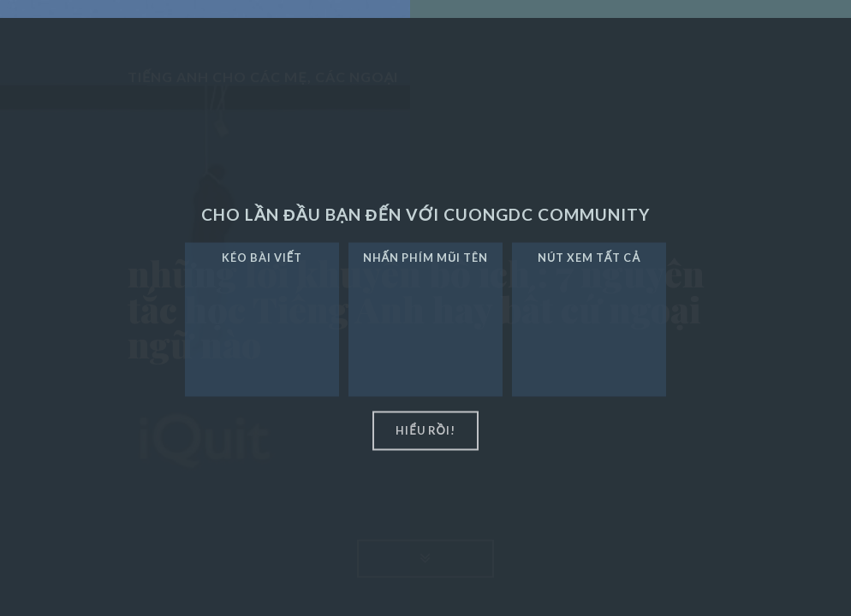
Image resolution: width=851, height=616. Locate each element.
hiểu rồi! (425, 430)
